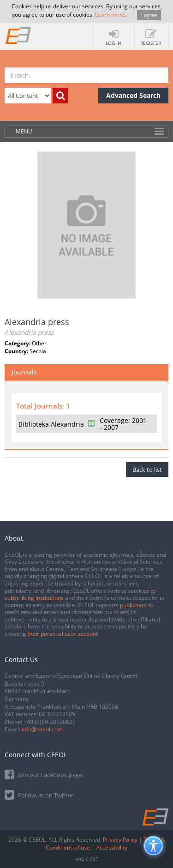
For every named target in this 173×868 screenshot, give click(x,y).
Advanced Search (133, 95)
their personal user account (63, 634)
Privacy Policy (120, 840)
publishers (133, 605)
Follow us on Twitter (39, 794)
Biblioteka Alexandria (51, 424)
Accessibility (112, 847)
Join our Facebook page (43, 774)
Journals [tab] (24, 372)
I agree (149, 15)
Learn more (110, 15)
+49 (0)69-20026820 (50, 722)
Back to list (147, 470)
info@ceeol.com (42, 729)
